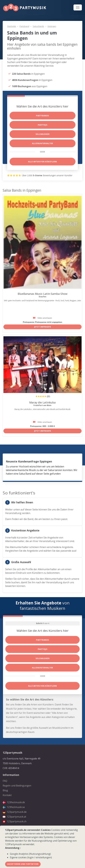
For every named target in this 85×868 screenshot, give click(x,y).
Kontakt (7, 795)
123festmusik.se (14, 807)
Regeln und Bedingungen (17, 786)
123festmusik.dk (14, 802)
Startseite (12, 26)
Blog (5, 790)
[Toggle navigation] (78, 7)
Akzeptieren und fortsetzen (23, 864)
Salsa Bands (38, 26)
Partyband (24, 26)
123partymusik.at (14, 817)
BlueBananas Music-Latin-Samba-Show (42, 294)
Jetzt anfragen (43, 327)
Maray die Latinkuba (42, 402)
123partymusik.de (15, 812)
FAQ (5, 781)
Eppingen (52, 26)
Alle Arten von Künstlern (42, 162)
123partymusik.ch (15, 821)
